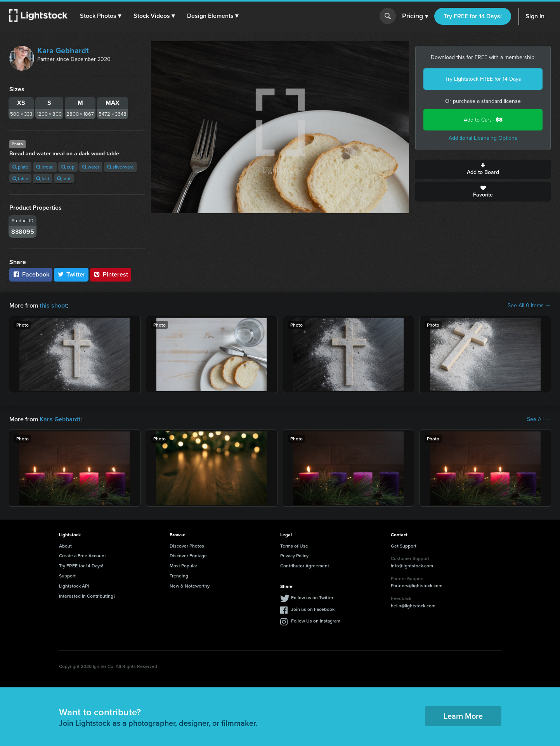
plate (20, 167)
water (91, 167)
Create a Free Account (82, 556)
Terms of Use (294, 546)
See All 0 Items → (529, 306)
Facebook (31, 274)
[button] (101, 16)
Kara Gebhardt (63, 50)
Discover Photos (187, 546)
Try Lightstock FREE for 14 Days (483, 79)
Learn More (463, 716)
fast (43, 178)
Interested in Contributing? (87, 596)
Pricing (415, 16)
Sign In (535, 16)
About (65, 546)
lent (64, 178)
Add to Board (483, 169)
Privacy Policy (294, 556)
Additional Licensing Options (483, 138)
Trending (179, 576)
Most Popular (183, 566)
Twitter (71, 274)
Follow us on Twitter (312, 597)
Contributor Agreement (305, 566)
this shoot (53, 305)
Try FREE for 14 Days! (473, 16)
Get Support (404, 546)
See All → (539, 419)
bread (45, 167)
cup (68, 167)
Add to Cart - (483, 120)
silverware (120, 167)
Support (67, 576)
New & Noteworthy (190, 586)
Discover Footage (188, 556)
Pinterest (111, 274)
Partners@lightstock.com (417, 585)
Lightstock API (74, 586)
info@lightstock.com (412, 566)
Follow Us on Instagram (316, 621)
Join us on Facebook (313, 609)
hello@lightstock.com (413, 606)
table (20, 178)
